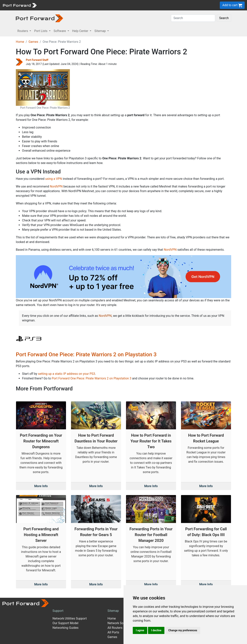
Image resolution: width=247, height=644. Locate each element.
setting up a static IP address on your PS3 (67, 374)
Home (20, 42)
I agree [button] (140, 630)
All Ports (113, 632)
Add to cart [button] (232, 5)
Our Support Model (65, 623)
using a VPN (54, 179)
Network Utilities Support (70, 618)
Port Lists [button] (41, 31)
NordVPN (56, 186)
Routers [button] (23, 31)
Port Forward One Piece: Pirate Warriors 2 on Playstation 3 (86, 354)
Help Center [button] (81, 31)
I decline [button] (156, 630)
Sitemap (113, 611)
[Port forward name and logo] (20, 5)
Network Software (120, 623)
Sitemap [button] (100, 31)
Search (224, 18)
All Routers (115, 628)
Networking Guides (66, 628)
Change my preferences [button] (183, 630)
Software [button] (60, 31)
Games (33, 42)
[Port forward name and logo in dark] (39, 18)
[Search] (193, 18)
